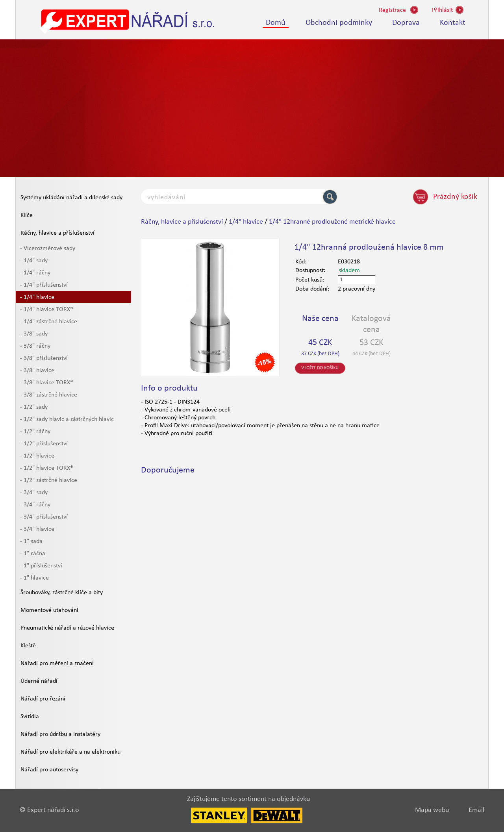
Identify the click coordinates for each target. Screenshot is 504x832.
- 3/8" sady (34, 334)
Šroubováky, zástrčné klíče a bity (62, 593)
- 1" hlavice (34, 578)
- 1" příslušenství (41, 566)
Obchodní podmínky (339, 23)
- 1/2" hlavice (37, 456)
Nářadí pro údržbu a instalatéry (60, 734)
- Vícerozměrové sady (48, 248)
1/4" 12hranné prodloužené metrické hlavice (332, 222)
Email (476, 810)
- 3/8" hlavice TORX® (47, 383)
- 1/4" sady (34, 261)
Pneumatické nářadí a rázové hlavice (67, 628)
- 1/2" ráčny (35, 432)
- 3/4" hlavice (37, 529)
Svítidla (30, 717)
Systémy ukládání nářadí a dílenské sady (71, 198)
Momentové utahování (49, 610)
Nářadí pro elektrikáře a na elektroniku (70, 752)
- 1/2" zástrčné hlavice (49, 480)
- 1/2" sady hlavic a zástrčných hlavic (67, 419)
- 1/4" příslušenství (44, 285)
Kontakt (453, 23)
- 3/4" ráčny (35, 505)
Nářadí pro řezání (43, 699)
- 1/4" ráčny (35, 273)
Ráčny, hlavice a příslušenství (57, 233)
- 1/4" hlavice (37, 297)
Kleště (28, 646)
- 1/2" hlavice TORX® (47, 468)
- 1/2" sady (34, 407)
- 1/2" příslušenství (44, 444)
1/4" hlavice (246, 222)
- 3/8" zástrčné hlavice (49, 395)
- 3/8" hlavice (37, 371)
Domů (276, 23)
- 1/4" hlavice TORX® (47, 309)
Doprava (406, 23)
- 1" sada (31, 541)
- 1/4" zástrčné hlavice (49, 322)
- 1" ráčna (33, 554)
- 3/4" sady (34, 493)
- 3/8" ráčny (35, 346)
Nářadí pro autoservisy (49, 770)
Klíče (27, 215)
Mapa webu (432, 810)
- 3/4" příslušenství (44, 517)
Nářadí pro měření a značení (57, 663)
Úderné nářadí (39, 681)
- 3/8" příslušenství (44, 358)
